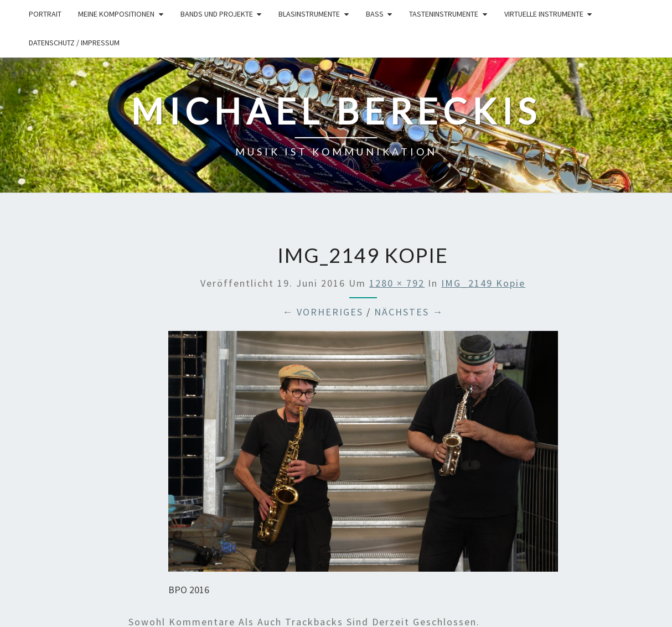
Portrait (45, 14)
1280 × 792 (397, 283)
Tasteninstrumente (444, 14)
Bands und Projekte (217, 14)
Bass (375, 14)
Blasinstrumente (309, 14)
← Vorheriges (323, 312)
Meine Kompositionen (116, 14)
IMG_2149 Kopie (483, 283)
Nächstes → (409, 312)
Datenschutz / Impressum (74, 43)
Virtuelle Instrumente (544, 14)
